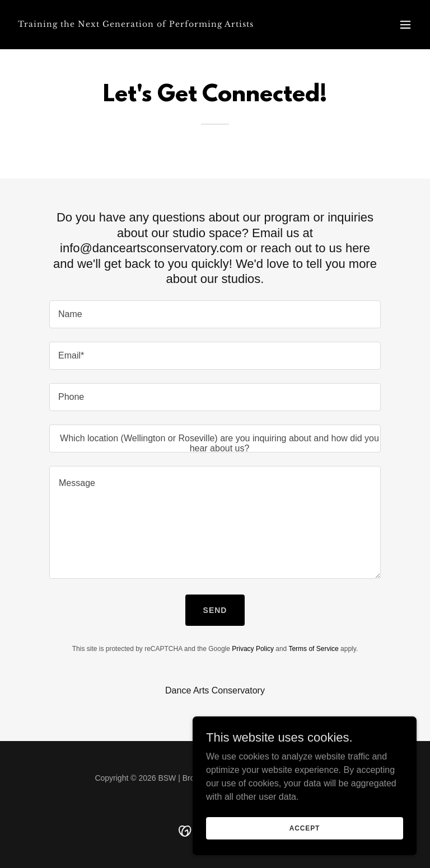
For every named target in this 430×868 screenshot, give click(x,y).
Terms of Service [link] (313, 649)
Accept (305, 851)
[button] (405, 25)
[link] (136, 24)
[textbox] (215, 314)
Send (215, 610)
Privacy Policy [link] (253, 649)
